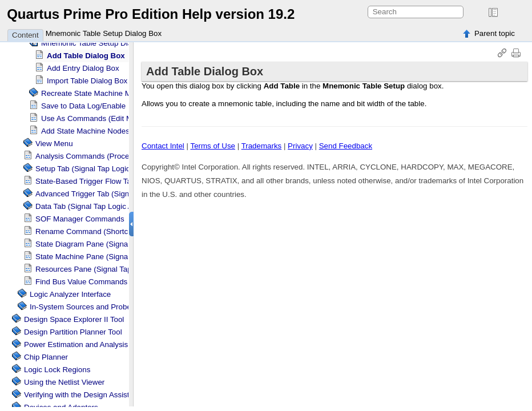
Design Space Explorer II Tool (74, 319)
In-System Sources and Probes (82, 307)
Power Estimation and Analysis (76, 344)
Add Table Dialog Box (86, 56)
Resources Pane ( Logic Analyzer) (111, 269)
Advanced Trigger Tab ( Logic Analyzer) (119, 194)
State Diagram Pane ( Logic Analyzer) (117, 244)
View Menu (54, 144)
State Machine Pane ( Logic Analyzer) (117, 257)
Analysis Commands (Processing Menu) (103, 156)
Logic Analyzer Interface (70, 294)
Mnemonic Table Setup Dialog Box (104, 33)
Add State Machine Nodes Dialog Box (105, 131)
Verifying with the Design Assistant (82, 395)
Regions (57, 370)
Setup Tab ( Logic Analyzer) (100, 169)
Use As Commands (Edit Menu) (94, 118)
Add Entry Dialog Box (83, 68)
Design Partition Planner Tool (73, 332)
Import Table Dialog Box (87, 81)
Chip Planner (46, 357)
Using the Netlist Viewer (64, 382)
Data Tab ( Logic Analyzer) (98, 206)
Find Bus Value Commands (81, 282)
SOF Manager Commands (80, 219)
